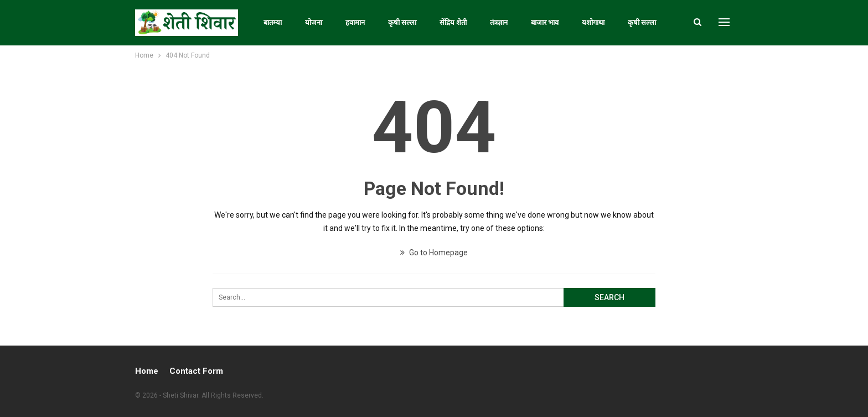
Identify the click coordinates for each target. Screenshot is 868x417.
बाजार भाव (545, 22)
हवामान (355, 22)
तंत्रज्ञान (499, 22)
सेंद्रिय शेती (453, 22)
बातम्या (273, 22)
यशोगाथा (593, 22)
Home (147, 371)
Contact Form (196, 371)
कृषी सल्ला (402, 22)
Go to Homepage (434, 253)
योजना (314, 22)
